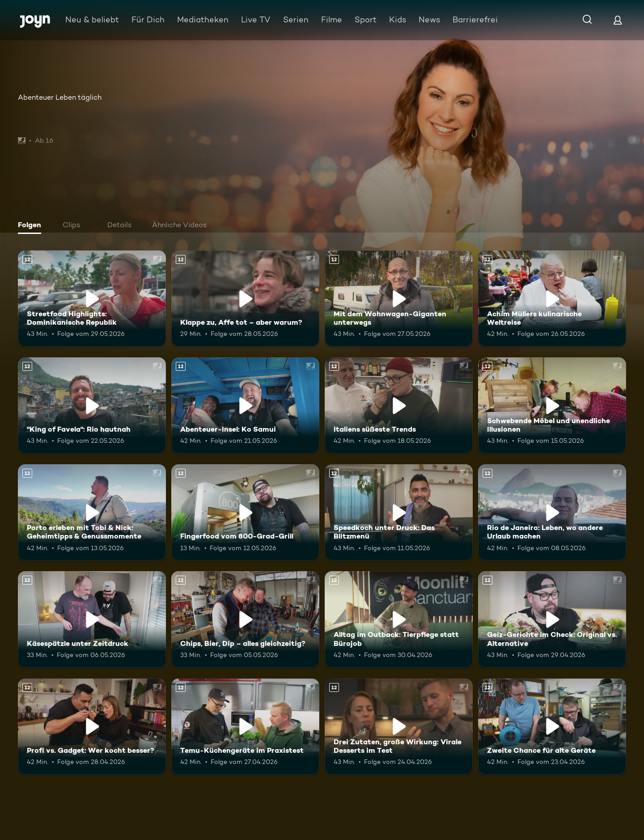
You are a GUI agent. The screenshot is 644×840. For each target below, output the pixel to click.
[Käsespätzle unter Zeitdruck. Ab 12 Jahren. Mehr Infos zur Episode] (92, 619)
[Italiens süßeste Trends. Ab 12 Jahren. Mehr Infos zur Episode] (399, 405)
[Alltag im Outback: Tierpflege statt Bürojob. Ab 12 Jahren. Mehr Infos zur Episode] (399, 619)
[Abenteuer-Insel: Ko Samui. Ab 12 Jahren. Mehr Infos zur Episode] (245, 405)
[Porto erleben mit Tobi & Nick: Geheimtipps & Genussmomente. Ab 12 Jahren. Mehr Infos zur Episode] (92, 512)
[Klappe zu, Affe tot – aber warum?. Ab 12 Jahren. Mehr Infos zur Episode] (245, 299)
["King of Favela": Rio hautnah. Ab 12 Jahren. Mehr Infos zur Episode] (92, 405)
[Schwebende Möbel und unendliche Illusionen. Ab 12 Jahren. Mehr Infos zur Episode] (552, 405)
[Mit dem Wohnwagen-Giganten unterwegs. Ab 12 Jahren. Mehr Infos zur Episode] (399, 299)
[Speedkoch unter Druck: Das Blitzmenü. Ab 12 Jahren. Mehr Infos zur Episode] (399, 512)
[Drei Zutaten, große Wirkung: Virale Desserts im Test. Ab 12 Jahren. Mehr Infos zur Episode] (399, 727)
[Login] (618, 20)
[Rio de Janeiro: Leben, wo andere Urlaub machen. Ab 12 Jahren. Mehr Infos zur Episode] (552, 512)
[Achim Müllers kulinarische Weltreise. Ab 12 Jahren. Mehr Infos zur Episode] (552, 299)
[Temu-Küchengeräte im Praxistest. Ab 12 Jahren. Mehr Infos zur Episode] (245, 727)
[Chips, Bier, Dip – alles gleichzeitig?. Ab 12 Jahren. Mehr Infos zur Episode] (245, 619)
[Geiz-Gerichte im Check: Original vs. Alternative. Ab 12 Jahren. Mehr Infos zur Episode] (552, 619)
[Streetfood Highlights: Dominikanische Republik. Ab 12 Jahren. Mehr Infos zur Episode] (92, 299)
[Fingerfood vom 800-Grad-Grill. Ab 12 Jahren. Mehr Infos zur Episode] (245, 512)
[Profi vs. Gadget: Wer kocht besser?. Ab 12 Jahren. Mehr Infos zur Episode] (92, 727)
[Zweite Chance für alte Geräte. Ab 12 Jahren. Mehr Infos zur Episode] (552, 727)
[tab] (32, 226)
